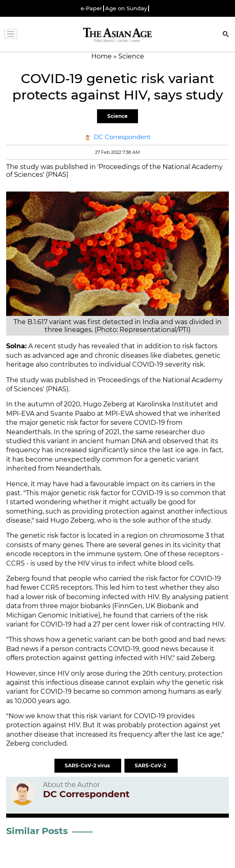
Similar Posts (37, 831)
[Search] (226, 35)
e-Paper (91, 8)
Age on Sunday (126, 8)
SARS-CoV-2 (151, 765)
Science (117, 116)
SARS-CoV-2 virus (88, 765)
